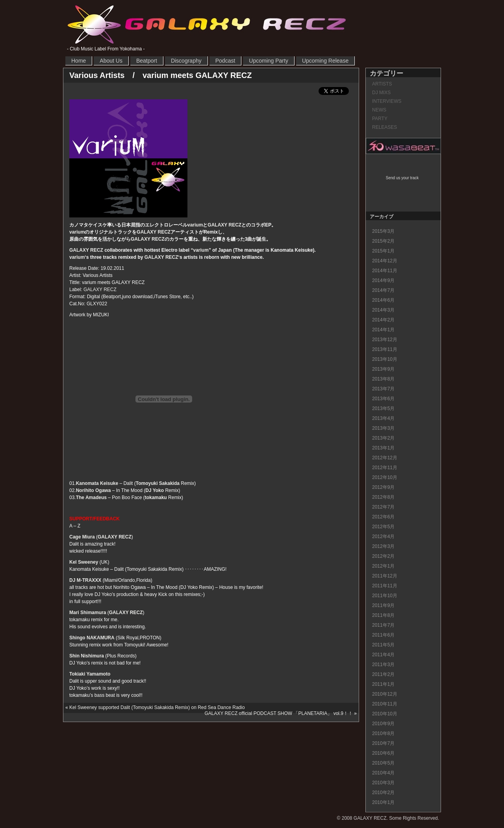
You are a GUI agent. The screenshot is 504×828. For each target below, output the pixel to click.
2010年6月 (383, 753)
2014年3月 (383, 310)
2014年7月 (383, 290)
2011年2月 (383, 674)
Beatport (147, 61)
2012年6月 (383, 517)
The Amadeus (91, 498)
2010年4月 (383, 773)
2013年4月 (383, 418)
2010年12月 (385, 694)
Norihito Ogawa (94, 490)
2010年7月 (383, 743)
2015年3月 (383, 231)
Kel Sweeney (84, 562)
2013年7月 (383, 389)
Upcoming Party (269, 61)
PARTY (380, 119)
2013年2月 (383, 438)
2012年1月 (383, 566)
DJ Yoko (155, 490)
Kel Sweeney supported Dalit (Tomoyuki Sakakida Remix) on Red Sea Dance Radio (157, 707)
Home (79, 61)
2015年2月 (383, 241)
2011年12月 (385, 576)
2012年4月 (383, 537)
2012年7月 (383, 507)
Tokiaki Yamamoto (90, 674)
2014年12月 (385, 261)
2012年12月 (385, 458)
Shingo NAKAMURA (92, 638)
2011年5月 (383, 645)
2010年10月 (385, 714)
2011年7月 (383, 625)
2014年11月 (385, 271)
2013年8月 (383, 379)
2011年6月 (383, 635)
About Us (111, 61)
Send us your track (402, 178)
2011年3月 (383, 665)
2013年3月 (383, 428)
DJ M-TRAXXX (85, 580)
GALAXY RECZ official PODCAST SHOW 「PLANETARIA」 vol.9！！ (279, 713)
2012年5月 (383, 527)
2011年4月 (383, 655)
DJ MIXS (381, 93)
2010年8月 (383, 733)
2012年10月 (385, 477)
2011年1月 (383, 684)
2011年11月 (385, 586)
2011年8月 (383, 615)
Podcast (225, 61)
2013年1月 (383, 448)
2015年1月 (383, 251)
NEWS (379, 110)
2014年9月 (383, 280)
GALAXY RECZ (207, 24)
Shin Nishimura (87, 656)
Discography (186, 61)
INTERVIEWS (387, 101)
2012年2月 (383, 556)
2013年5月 (383, 408)
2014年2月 (383, 320)
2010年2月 (383, 793)
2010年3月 (383, 783)
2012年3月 (383, 546)
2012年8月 (383, 497)
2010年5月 (383, 763)
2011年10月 (385, 596)
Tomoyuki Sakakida (158, 483)
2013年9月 (383, 369)
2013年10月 (385, 359)
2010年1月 (383, 802)
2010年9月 (383, 724)
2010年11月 (385, 704)
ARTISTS (382, 84)
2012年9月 (383, 487)
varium (195, 225)
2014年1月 (383, 330)
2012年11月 (385, 468)
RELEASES (384, 127)
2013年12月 (385, 340)
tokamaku (156, 498)
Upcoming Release (325, 61)
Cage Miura (82, 537)
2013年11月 (385, 349)
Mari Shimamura (88, 613)
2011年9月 (383, 605)
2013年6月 (383, 399)
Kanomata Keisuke (97, 483)
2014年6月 (383, 300)
